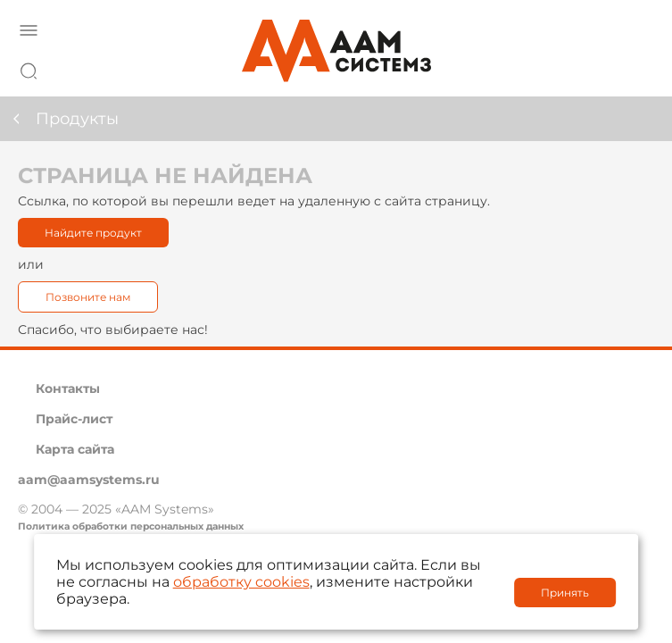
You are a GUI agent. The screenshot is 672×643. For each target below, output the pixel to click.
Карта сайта (75, 449)
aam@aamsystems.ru (89, 480)
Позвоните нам (88, 297)
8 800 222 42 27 (635, 68)
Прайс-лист (74, 419)
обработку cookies (241, 582)
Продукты (77, 119)
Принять (565, 593)
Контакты (68, 388)
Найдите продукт (93, 233)
